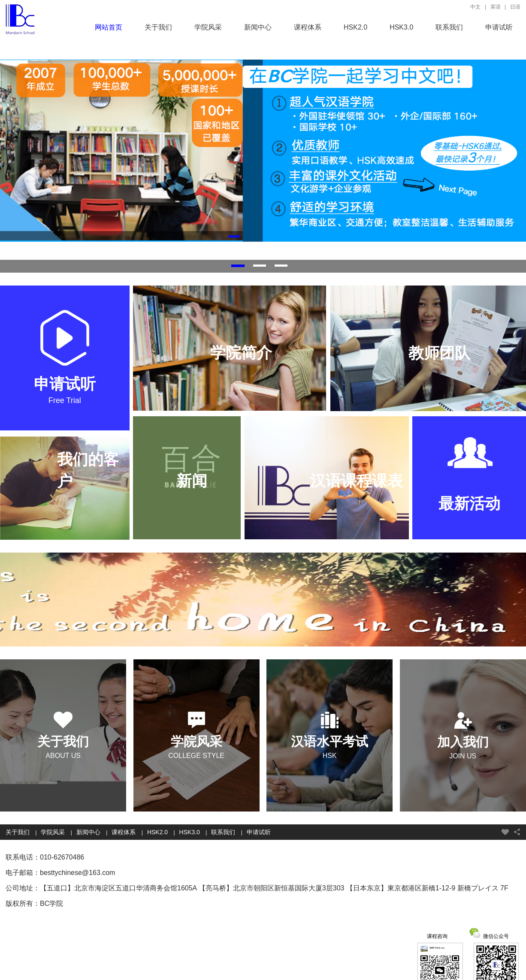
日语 (515, 7)
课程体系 (308, 27)
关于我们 (158, 27)
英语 (496, 7)
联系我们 (449, 27)
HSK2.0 (355, 27)
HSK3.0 (401, 27)
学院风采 (208, 27)
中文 (475, 7)
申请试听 (499, 27)
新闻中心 (258, 27)
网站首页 (109, 27)
